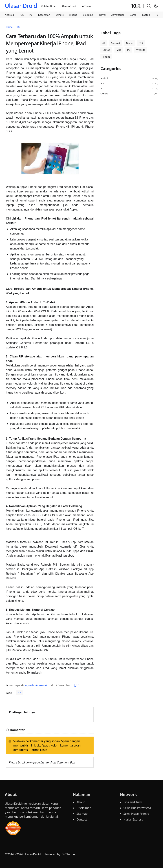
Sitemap (82, 814)
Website (141, 50)
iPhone (73, 15)
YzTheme (87, 6)
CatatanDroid (49, 6)
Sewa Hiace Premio (136, 814)
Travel (102, 15)
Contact (82, 819)
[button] (149, 6)
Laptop (146, 15)
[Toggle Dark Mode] (156, 6)
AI (104, 43)
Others (60, 15)
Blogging (88, 15)
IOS (22, 15)
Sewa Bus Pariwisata (137, 808)
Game (133, 15)
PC (31, 15)
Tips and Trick (133, 802)
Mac (119, 50)
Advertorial (118, 15)
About (81, 802)
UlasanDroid (21, 6)
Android (9, 15)
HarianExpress (133, 819)
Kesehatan (44, 15)
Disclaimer (84, 808)
